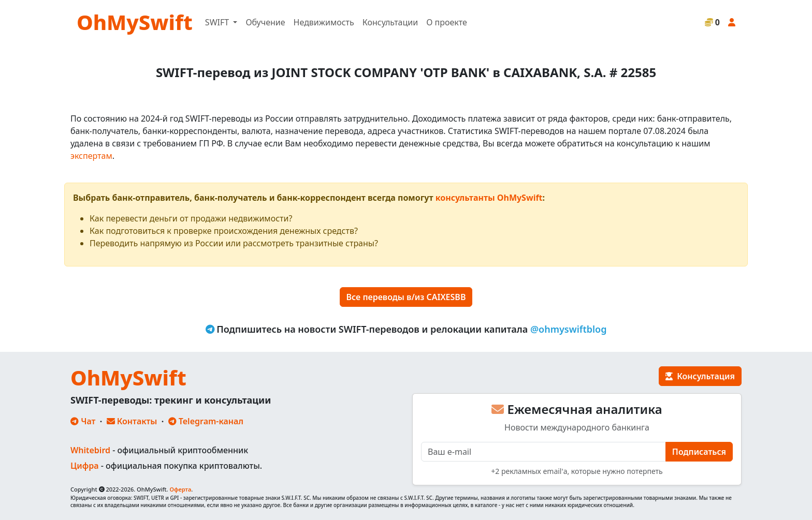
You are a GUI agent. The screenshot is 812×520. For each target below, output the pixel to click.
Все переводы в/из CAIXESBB (406, 297)
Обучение (265, 22)
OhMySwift (135, 22)
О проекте (447, 22)
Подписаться (699, 452)
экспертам (91, 156)
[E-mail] (543, 452)
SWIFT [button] (218, 22)
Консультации (390, 22)
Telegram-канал (206, 421)
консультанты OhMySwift (489, 198)
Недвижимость (324, 22)
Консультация (700, 376)
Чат (83, 421)
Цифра (84, 466)
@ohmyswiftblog (569, 329)
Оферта (180, 489)
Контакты (132, 421)
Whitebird (90, 450)
